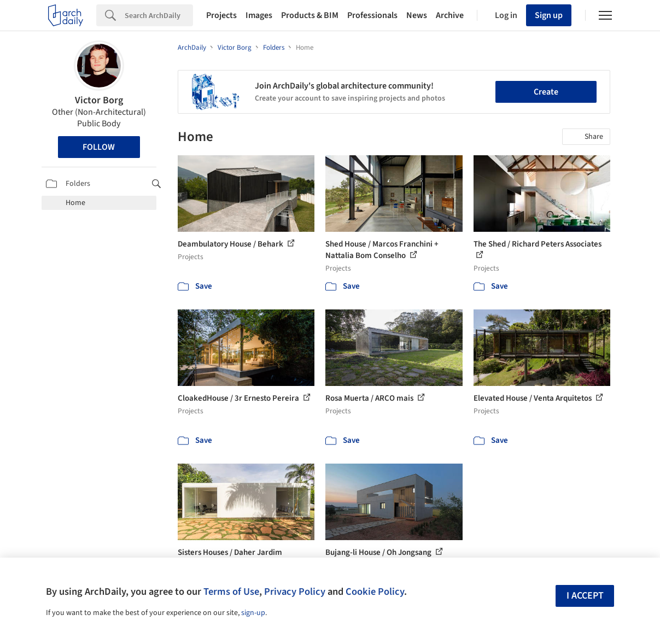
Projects (221, 15)
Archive (450, 15)
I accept (585, 596)
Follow (99, 147)
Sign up (549, 15)
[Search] (159, 15)
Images (259, 15)
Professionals (372, 15)
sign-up (253, 613)
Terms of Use (231, 592)
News (417, 15)
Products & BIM (310, 15)
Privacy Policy (295, 592)
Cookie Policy (375, 592)
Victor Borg (99, 100)
